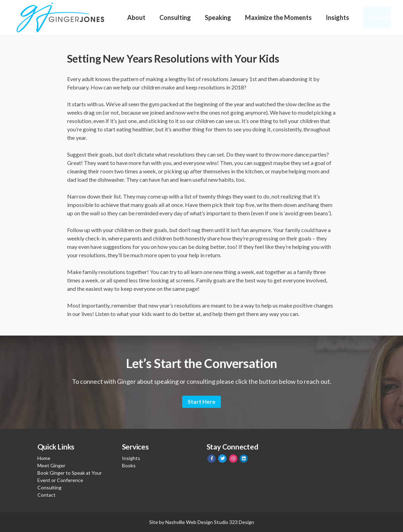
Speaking (217, 17)
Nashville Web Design (189, 522)
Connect (376, 17)
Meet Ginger (51, 465)
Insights (336, 17)
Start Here (202, 401)
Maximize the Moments (277, 17)
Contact (46, 495)
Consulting (174, 17)
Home (44, 458)
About (136, 17)
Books (129, 465)
